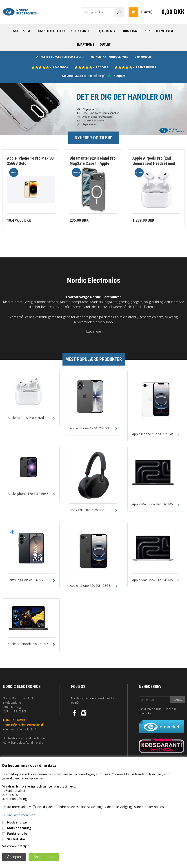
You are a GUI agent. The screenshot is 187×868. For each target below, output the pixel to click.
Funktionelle (17, 833)
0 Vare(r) (146, 12)
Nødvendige (17, 822)
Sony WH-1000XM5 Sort (87, 510)
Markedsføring (19, 828)
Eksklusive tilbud (150, 709)
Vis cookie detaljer (16, 846)
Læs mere (94, 331)
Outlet (105, 45)
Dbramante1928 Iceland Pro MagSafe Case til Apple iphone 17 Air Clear (93, 163)
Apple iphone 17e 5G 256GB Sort (28, 496)
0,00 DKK (173, 12)
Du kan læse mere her (18, 815)
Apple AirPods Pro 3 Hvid (26, 418)
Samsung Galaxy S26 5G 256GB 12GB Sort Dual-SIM (28, 582)
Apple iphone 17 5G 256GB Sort (89, 430)
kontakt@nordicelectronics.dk (24, 725)
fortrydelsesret (60, 57)
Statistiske (16, 839)
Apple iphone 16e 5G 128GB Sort (90, 588)
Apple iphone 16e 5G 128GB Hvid (153, 436)
